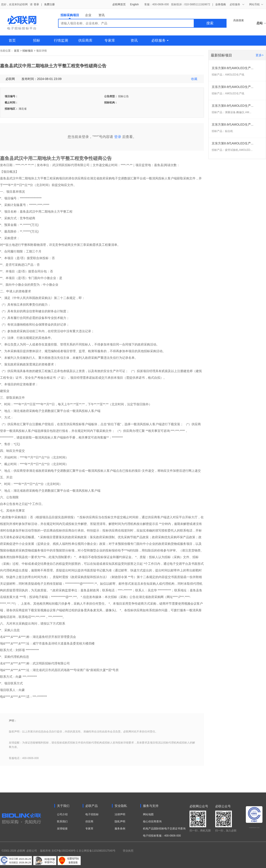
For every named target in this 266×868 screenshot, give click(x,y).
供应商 (89, 821)
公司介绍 (62, 814)
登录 (36, 4)
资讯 (102, 15)
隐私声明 (120, 821)
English (134, 4)
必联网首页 (119, 4)
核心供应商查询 (152, 821)
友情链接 (62, 829)
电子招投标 (92, 814)
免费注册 (49, 4)
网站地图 (148, 814)
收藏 (194, 79)
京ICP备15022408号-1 (65, 851)
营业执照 (128, 851)
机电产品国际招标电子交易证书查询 (164, 829)
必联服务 (160, 40)
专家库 (110, 40)
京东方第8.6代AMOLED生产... (233, 68)
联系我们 (62, 821)
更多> (260, 55)
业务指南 (221, 4)
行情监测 (61, 40)
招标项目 (28, 51)
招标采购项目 (70, 16)
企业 (88, 15)
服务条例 (120, 829)
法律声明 (120, 814)
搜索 (210, 23)
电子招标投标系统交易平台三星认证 (254, 828)
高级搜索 (239, 20)
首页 (12, 40)
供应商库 (85, 40)
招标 (37, 40)
